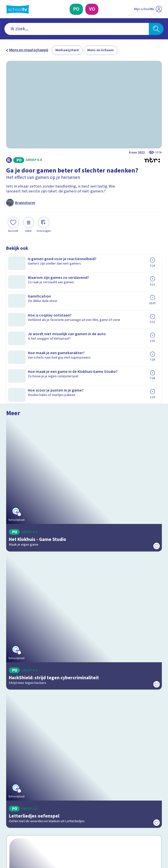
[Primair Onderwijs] (76, 9)
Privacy (14, 749)
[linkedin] (30, 825)
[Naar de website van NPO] (159, 9)
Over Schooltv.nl (24, 741)
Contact (15, 728)
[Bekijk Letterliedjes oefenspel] (84, 502)
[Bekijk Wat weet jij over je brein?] (84, 598)
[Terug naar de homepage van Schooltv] (18, 9)
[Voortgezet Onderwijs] (92, 9)
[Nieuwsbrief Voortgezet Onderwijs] (110, 786)
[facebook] (9, 825)
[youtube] (41, 825)
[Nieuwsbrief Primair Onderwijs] (58, 786)
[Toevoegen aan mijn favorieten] (13, 224)
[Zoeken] (156, 29)
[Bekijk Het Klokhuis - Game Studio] (84, 307)
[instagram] (19, 825)
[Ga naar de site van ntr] (143, 838)
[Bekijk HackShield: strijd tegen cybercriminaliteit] (84, 405)
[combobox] (77, 29)
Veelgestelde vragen (28, 734)
